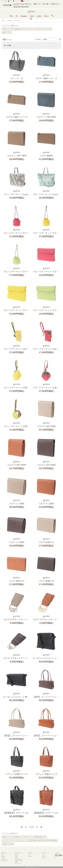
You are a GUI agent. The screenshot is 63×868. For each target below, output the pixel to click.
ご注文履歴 (43, 856)
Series (32, 16)
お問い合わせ (17, 855)
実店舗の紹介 (3, 856)
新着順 (45, 39)
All (17, 16)
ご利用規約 (16, 856)
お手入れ (30, 855)
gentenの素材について (4, 859)
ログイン (10, 1)
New (11, 16)
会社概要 (16, 862)
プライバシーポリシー (18, 864)
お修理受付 (30, 856)
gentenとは (3, 858)
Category (24, 16)
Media (39, 16)
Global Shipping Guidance (18, 859)
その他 (7, 45)
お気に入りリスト (44, 858)
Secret (46, 16)
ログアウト (43, 855)
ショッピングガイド (17, 1)
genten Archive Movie (4, 861)
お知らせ (3, 855)
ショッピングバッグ (25, 1)
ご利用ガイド (17, 858)
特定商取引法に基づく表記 (18, 861)
